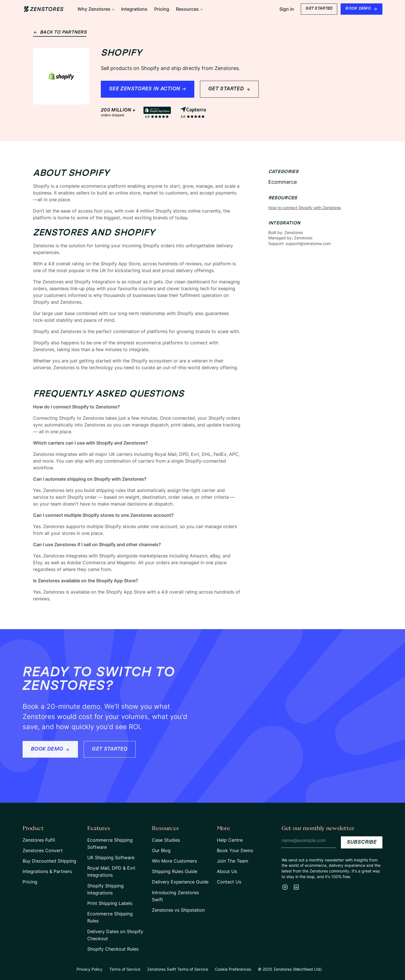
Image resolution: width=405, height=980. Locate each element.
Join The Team (233, 861)
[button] (96, 9)
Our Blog (161, 850)
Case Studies (166, 840)
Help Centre (230, 840)
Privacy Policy (90, 969)
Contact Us (229, 882)
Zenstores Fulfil (39, 840)
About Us (227, 871)
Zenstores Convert (43, 850)
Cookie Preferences (233, 969)
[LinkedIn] (296, 887)
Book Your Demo (235, 850)
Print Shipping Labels (110, 903)
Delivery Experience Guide (180, 882)
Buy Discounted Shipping (49, 861)
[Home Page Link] (44, 9)
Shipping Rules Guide (175, 871)
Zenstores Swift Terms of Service (178, 969)
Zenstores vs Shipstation (178, 910)
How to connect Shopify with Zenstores (305, 208)
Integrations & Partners (47, 871)
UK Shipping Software (111, 858)
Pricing (30, 882)
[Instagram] (285, 887)
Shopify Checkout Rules (113, 949)
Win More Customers (174, 861)
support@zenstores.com (308, 243)
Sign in (287, 9)
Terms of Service (125, 969)
